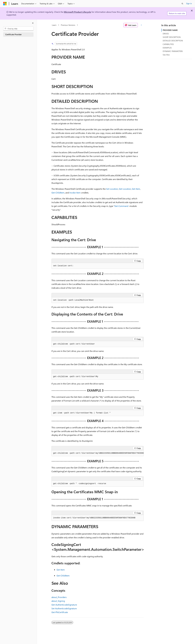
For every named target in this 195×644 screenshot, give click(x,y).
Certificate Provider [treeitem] (13, 34)
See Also (166, 55)
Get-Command (121, 206)
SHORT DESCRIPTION (172, 37)
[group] (98, 453)
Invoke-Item (75, 193)
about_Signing (58, 601)
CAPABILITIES (168, 44)
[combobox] (18, 29)
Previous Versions (68, 25)
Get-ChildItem (58, 193)
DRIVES (166, 34)
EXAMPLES (167, 48)
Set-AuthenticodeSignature (64, 608)
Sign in (189, 3)
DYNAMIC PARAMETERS (173, 51)
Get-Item (136, 189)
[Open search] (182, 4)
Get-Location (125, 189)
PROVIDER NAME (170, 30)
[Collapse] (33, 23)
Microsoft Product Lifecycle (77, 12)
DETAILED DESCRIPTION (173, 41)
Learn (54, 25)
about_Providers (59, 597)
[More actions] (141, 25)
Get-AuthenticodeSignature (64, 605)
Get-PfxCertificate (60, 612)
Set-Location (112, 189)
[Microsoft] (5, 4)
